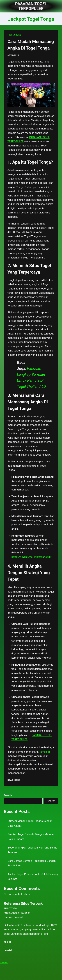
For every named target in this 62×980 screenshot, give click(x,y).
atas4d (4, 962)
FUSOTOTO (10, 908)
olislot (7, 942)
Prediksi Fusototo (14, 917)
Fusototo (26, 925)
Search (8, 795)
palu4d (8, 950)
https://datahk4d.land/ (17, 913)
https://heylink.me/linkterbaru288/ (32, 557)
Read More (15, 780)
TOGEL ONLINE (14, 35)
